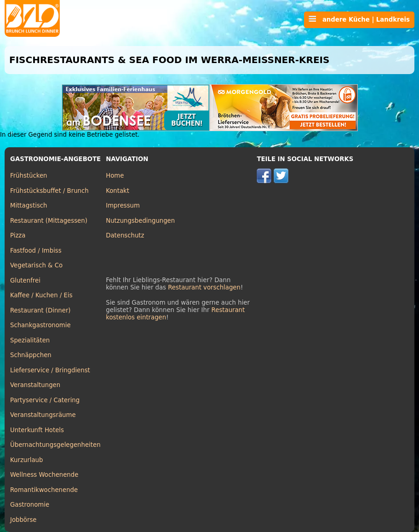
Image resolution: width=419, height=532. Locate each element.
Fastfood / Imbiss (36, 251)
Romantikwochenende (44, 490)
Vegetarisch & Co (36, 265)
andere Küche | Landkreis (359, 19)
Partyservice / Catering (45, 400)
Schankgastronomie (40, 325)
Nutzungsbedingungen (140, 221)
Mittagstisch (29, 205)
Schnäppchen (31, 355)
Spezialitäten (30, 340)
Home (115, 176)
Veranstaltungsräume (43, 415)
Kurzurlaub (26, 460)
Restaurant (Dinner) (40, 310)
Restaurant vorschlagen (204, 287)
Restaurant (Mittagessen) (49, 221)
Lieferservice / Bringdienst (50, 370)
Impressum (123, 205)
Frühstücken (29, 176)
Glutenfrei (25, 280)
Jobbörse (23, 520)
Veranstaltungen (35, 385)
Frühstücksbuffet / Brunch (49, 191)
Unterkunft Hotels (37, 430)
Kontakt (118, 191)
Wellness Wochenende (44, 475)
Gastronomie (30, 505)
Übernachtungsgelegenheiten (55, 445)
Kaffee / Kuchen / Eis (41, 295)
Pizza (18, 235)
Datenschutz (125, 235)
